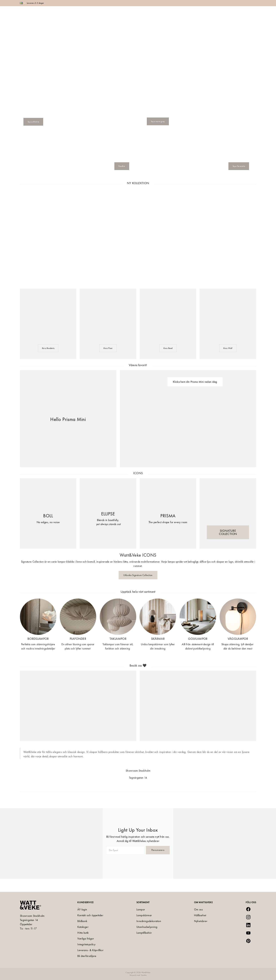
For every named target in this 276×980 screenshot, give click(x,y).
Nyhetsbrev (201, 921)
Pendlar (122, 166)
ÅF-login (82, 909)
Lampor (141, 909)
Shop (119, 13)
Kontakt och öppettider (90, 915)
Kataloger (83, 927)
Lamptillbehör (144, 933)
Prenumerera (158, 850)
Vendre (144, 975)
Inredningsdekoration (149, 921)
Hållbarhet (200, 915)
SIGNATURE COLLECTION (228, 532)
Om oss (198, 909)
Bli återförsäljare (87, 956)
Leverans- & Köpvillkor (90, 950)
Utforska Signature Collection (138, 575)
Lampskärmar (144, 915)
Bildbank (82, 921)
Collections (135, 13)
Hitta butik (83, 933)
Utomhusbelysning (147, 927)
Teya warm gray (158, 121)
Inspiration (154, 13)
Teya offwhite (33, 122)
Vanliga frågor (86, 939)
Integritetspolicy (86, 944)
